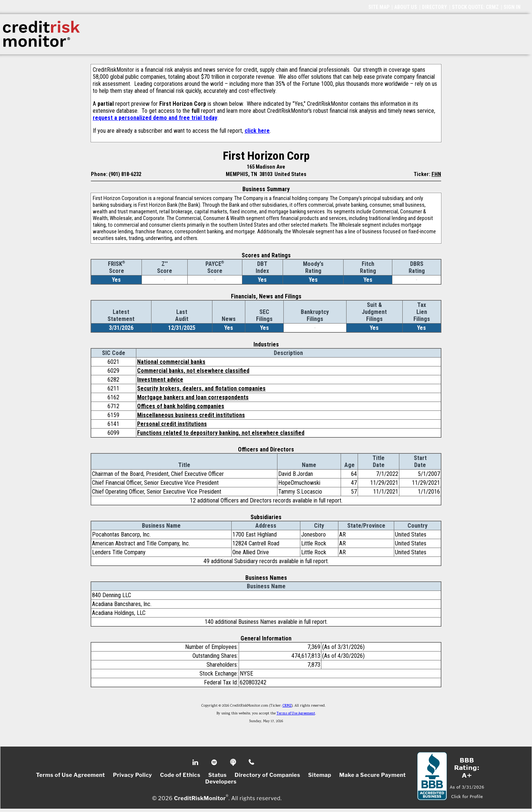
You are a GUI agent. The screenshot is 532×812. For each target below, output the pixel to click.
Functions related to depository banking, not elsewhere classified (221, 433)
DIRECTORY (434, 7)
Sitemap (320, 775)
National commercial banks (171, 362)
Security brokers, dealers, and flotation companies (201, 388)
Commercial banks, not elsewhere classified (193, 371)
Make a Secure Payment (372, 775)
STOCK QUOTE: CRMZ (475, 7)
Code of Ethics (180, 775)
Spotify (215, 762)
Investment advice (160, 380)
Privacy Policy (133, 775)
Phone (252, 762)
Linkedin (196, 762)
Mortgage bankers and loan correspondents (193, 397)
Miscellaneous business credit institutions (191, 415)
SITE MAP (379, 7)
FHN (436, 174)
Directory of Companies (267, 775)
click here (257, 131)
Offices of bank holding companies (181, 406)
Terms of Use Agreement (296, 714)
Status (218, 775)
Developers (221, 782)
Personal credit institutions (172, 424)
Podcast (234, 762)
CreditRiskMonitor (200, 798)
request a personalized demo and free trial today (155, 118)
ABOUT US (406, 7)
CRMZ (287, 706)
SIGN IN (512, 7)
